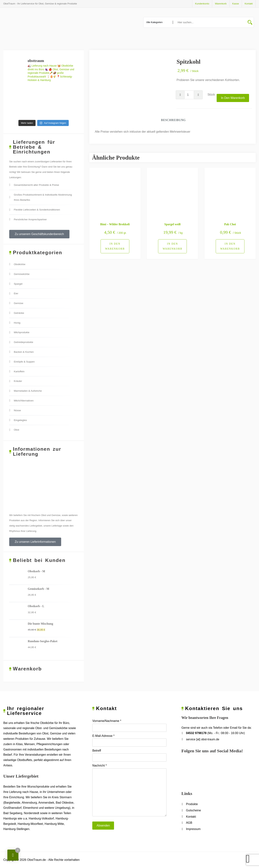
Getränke (19, 313)
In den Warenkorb (233, 98)
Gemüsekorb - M (38, 589)
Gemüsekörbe (22, 274)
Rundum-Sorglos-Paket (43, 641)
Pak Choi (230, 224)
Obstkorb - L (36, 606)
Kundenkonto (202, 4)
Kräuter (18, 381)
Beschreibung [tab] (173, 120)
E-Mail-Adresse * (129, 741)
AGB (189, 823)
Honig (17, 323)
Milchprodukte (22, 332)
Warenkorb (221, 4)
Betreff (129, 755)
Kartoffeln (19, 371)
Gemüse (19, 303)
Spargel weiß (172, 224)
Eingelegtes (20, 420)
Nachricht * (129, 790)
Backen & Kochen (24, 352)
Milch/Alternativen (24, 401)
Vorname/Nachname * (129, 726)
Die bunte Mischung (41, 624)
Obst (16, 430)
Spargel (18, 284)
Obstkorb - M (36, 571)
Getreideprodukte (23, 342)
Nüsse (17, 410)
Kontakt (249, 4)
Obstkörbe (20, 264)
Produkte (192, 804)
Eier (16, 293)
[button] (39, 234)
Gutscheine (194, 810)
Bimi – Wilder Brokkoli (115, 224)
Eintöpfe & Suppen (24, 362)
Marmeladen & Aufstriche (28, 391)
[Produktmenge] (189, 95)
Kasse (236, 4)
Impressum (193, 829)
